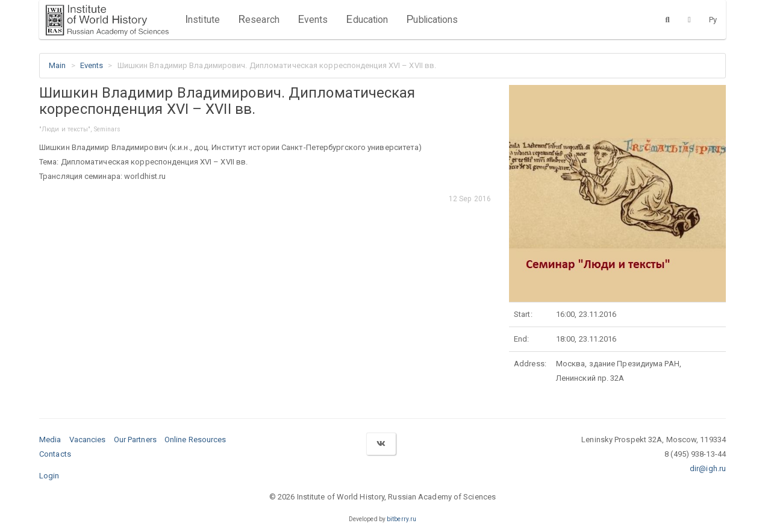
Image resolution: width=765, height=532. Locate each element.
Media (50, 440)
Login (49, 476)
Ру (713, 20)
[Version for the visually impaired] (689, 19)
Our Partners (135, 440)
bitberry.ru (401, 519)
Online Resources (195, 440)
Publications (432, 19)
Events (313, 19)
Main (57, 65)
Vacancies (88, 440)
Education (367, 19)
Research (259, 19)
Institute (202, 19)
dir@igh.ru (708, 468)
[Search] (668, 19)
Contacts (55, 454)
